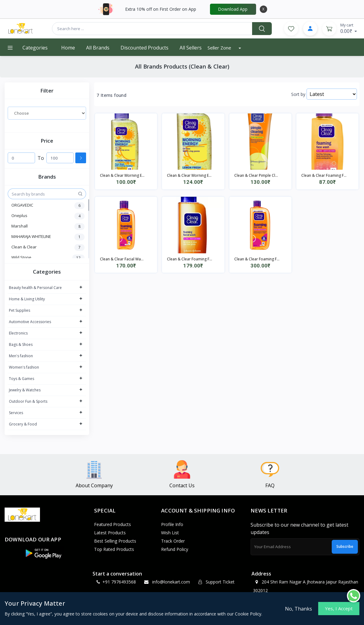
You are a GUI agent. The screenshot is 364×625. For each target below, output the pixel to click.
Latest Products (110, 533)
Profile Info (172, 524)
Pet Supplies (20, 310)
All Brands (98, 48)
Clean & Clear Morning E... (122, 175)
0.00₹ (349, 28)
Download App (233, 9)
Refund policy (175, 549)
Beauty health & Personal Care (35, 288)
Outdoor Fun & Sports (28, 401)
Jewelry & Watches (25, 390)
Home (68, 48)
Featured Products (113, 524)
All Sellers (191, 48)
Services (16, 413)
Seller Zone (220, 48)
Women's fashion (24, 367)
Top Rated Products (114, 549)
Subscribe (345, 546)
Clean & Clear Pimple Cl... (256, 175)
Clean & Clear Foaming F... (324, 175)
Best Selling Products (115, 541)
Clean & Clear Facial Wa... (122, 259)
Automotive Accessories (30, 322)
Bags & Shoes (21, 344)
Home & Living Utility (27, 299)
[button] (43, 553)
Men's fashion (21, 356)
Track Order (173, 541)
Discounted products (144, 48)
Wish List (170, 533)
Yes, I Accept (339, 608)
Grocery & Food (23, 424)
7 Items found (111, 95)
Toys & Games (22, 379)
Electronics (18, 333)
